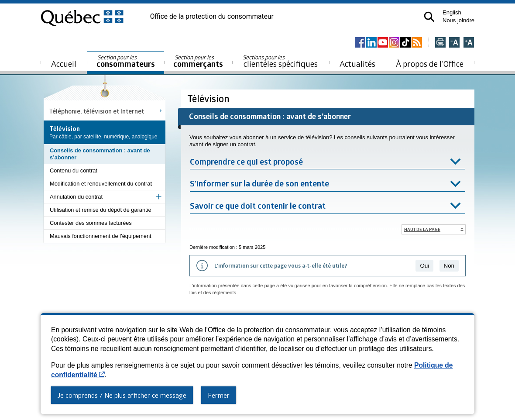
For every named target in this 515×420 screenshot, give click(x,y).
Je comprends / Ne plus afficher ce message (122, 395)
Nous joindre (458, 20)
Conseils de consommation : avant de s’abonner (100, 154)
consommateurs (126, 61)
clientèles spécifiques (280, 61)
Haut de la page (422, 229)
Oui (424, 266)
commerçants (198, 61)
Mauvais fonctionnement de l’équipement (101, 236)
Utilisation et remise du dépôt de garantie (101, 210)
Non (449, 266)
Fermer (219, 395)
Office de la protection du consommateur (212, 17)
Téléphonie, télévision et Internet (97, 111)
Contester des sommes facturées (91, 223)
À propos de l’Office (430, 64)
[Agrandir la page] (469, 43)
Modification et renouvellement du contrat (101, 184)
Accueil (64, 64)
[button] (429, 17)
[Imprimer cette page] (440, 43)
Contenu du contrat (74, 170)
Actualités (357, 64)
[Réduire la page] (454, 43)
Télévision (209, 98)
